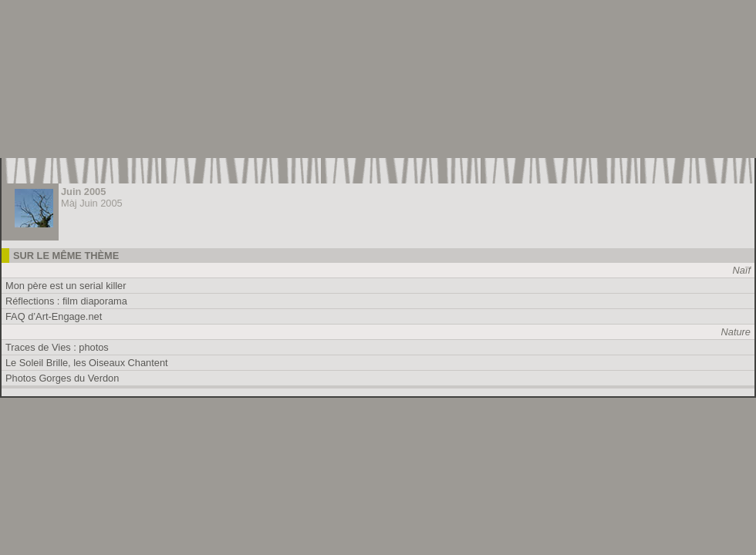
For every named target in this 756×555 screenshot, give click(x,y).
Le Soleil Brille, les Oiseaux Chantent (87, 363)
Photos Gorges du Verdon (62, 378)
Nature (736, 332)
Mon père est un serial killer (66, 286)
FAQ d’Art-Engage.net (54, 316)
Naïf (742, 270)
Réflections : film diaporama (66, 301)
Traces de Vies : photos (57, 347)
